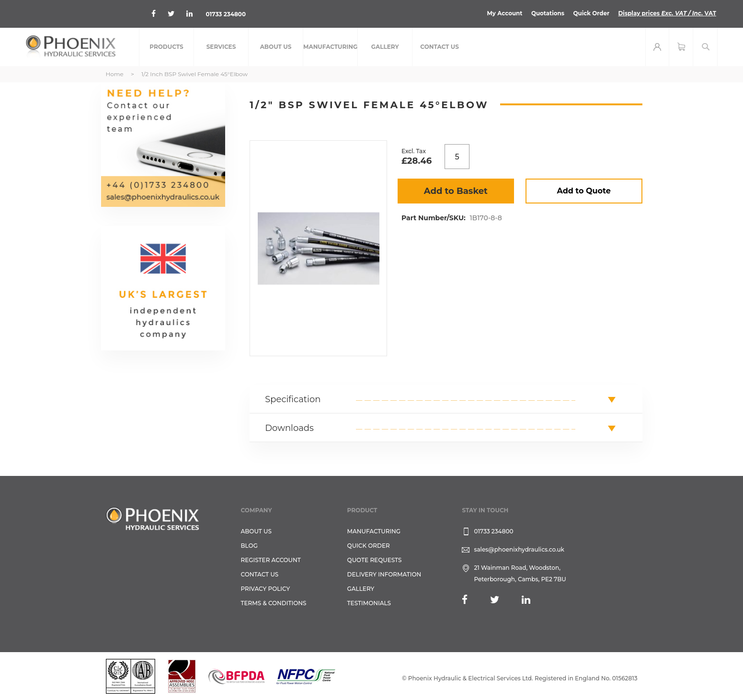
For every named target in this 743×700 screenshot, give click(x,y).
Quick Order (590, 13)
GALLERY (361, 589)
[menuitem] (166, 47)
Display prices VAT (667, 13)
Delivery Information (384, 574)
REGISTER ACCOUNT (271, 560)
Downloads (289, 428)
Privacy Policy (266, 589)
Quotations (546, 13)
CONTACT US (260, 574)
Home (115, 74)
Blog (249, 546)
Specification (293, 399)
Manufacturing (374, 531)
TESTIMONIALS (369, 603)
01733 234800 (226, 14)
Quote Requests (375, 560)
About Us (257, 531)
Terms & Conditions (274, 603)
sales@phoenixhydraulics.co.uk (519, 549)
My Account (503, 13)
